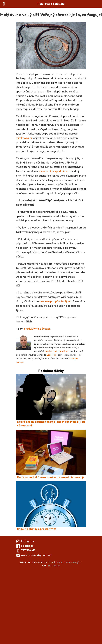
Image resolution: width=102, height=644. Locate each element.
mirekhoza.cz (24, 138)
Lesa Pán (51, 355)
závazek (45, 329)
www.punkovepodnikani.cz (55, 171)
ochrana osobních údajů (68, 562)
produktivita (32, 329)
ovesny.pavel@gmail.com (37, 555)
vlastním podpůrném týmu (55, 301)
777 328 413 (28, 550)
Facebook (25, 546)
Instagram (25, 541)
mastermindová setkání (57, 351)
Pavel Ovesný (53, 566)
